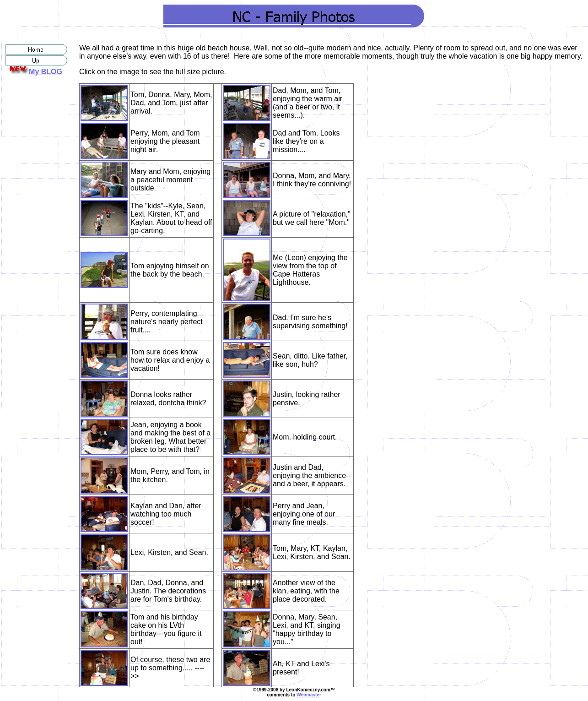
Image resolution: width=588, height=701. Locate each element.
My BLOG (46, 72)
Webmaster (309, 695)
